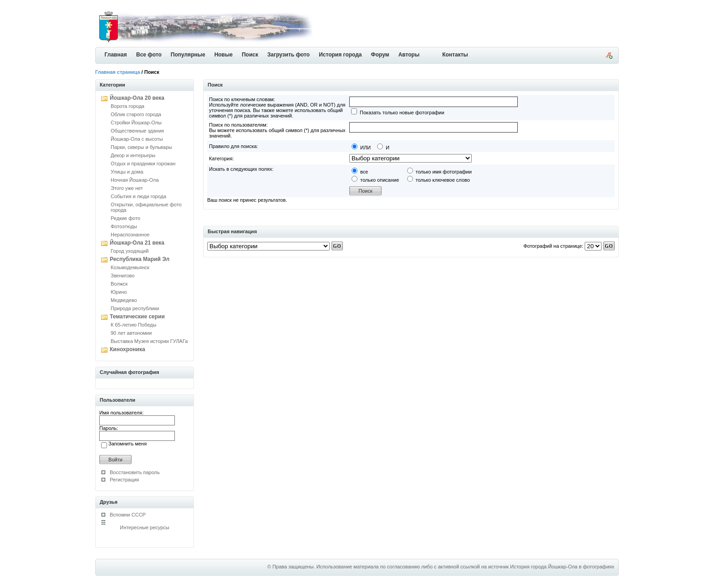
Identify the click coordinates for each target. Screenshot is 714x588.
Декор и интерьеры (133, 155)
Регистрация (124, 480)
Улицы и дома (127, 172)
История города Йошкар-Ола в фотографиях (562, 567)
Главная (116, 55)
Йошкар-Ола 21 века (137, 243)
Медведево (124, 300)
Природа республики (135, 308)
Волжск (119, 284)
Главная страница (118, 72)
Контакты (455, 55)
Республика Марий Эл (140, 259)
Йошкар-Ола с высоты (137, 139)
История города (340, 55)
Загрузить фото (288, 55)
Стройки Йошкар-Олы (136, 123)
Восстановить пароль (135, 472)
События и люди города (138, 196)
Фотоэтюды (124, 226)
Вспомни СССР (128, 515)
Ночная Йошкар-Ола (135, 180)
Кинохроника (127, 349)
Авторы (409, 55)
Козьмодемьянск (130, 267)
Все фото (149, 55)
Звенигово (122, 276)
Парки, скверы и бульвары (141, 147)
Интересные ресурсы (145, 527)
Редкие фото (125, 218)
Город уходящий (130, 251)
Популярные (188, 55)
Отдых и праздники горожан (143, 164)
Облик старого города (136, 114)
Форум (380, 55)
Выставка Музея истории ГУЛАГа (149, 341)
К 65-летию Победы (133, 325)
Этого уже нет (127, 188)
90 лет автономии (131, 333)
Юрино (119, 292)
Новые (224, 55)
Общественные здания (137, 131)
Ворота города (127, 106)
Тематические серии (137, 317)
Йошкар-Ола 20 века (137, 98)
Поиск (250, 55)
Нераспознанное (130, 235)
